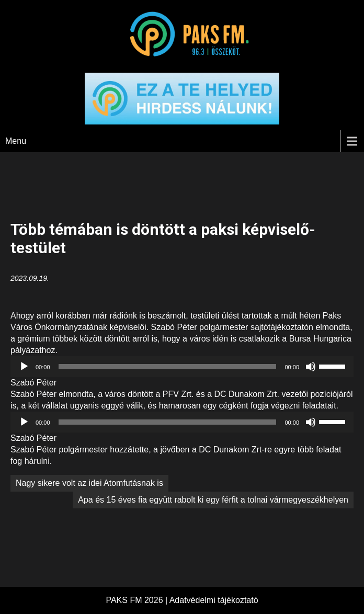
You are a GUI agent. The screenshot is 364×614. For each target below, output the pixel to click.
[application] (182, 367)
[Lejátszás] (24, 367)
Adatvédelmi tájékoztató (214, 600)
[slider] (168, 367)
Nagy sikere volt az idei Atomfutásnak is (89, 483)
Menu (16, 141)
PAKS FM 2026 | (137, 600)
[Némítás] (311, 367)
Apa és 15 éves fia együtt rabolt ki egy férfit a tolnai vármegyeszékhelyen (213, 500)
